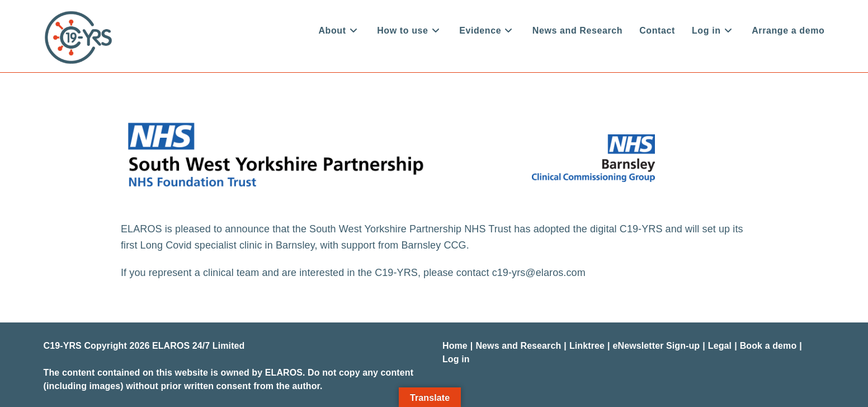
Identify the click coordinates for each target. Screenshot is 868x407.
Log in (456, 359)
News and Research (518, 346)
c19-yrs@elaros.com (539, 273)
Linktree (587, 346)
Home (455, 346)
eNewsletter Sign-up (657, 346)
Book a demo (768, 346)
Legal (720, 346)
